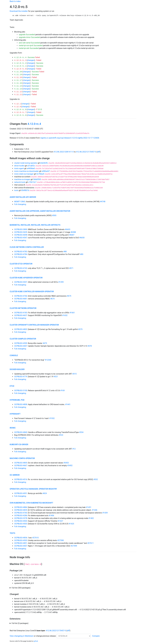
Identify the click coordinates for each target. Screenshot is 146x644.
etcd (12, 386)
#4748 (103, 202)
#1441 (68, 404)
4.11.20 (18, 72)
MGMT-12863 (20, 202)
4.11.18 (18, 78)
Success (31, 57)
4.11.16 (18, 83)
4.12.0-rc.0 (20, 69)
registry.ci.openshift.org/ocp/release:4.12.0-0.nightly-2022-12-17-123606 (70, 138)
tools (16, 190)
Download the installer (19, 11)
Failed (37, 57)
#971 (71, 268)
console (14, 355)
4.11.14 (18, 86)
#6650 (82, 238)
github (36, 641)
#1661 (72, 313)
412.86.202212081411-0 (64, 152)
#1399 (61, 282)
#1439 (105, 513)
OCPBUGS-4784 (21, 254)
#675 (69, 296)
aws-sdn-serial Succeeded (29, 43)
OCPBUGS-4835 (21, 510)
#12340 (48, 360)
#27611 (91, 543)
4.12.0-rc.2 (20, 63)
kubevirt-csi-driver (19, 444)
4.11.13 (18, 89)
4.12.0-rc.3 (20, 60)
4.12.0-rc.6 (20, 115)
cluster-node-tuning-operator (26, 163)
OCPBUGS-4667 (21, 466)
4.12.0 (18, 107)
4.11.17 (18, 80)
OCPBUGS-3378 (21, 518)
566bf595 (37, 179)
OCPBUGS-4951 (21, 493)
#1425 (71, 524)
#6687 (72, 235)
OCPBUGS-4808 (21, 404)
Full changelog (20, 204)
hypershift (15, 414)
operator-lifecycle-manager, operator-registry (33, 489)
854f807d (25, 190)
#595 (54, 215)
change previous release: (46, 636)
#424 (45, 493)
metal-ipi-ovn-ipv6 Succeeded (31, 45)
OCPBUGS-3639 (21, 232)
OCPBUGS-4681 (21, 299)
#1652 (65, 315)
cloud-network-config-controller (27, 247)
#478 (90, 346)
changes (31, 60)
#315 (74, 374)
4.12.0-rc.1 (20, 66)
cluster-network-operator (23, 308)
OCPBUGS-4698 (21, 235)
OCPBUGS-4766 (21, 296)
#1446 (95, 510)
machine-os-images (22, 179)
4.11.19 (18, 75)
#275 (80, 329)
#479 (45, 343)
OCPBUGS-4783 (21, 252)
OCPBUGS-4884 (21, 507)
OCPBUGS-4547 (21, 238)
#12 (74, 449)
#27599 (74, 546)
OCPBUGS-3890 (21, 229)
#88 (65, 252)
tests (12, 533)
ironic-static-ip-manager (24, 174)
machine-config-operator (22, 458)
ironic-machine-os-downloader (27, 171)
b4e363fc (44, 163)
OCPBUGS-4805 (21, 463)
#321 (56, 377)
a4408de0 (31, 168)
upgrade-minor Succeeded (29, 37)
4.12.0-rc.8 (20, 110)
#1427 (60, 521)
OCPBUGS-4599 (21, 343)
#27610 (36, 538)
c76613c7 (32, 182)
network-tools (20, 182)
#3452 (70, 466)
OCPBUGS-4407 (21, 346)
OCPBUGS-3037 (21, 282)
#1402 (91, 518)
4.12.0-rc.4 (20, 58)
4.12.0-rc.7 (20, 112)
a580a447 (46, 171)
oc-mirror (15, 475)
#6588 (73, 232)
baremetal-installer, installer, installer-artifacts (35, 225)
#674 (52, 299)
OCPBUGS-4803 (21, 329)
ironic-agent (19, 168)
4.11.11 (18, 95)
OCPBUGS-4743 (21, 268)
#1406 (51, 516)
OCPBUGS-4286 (21, 516)
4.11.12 (18, 92)
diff (99, 152)
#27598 (61, 540)
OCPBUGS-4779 (21, 377)
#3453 (66, 463)
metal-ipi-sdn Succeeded (29, 48)
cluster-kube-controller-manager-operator (32, 292)
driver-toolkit (19, 166)
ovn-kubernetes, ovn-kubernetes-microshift (31, 503)
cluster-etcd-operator (21, 264)
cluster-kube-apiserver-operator (26, 278)
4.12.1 (18, 104)
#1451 (89, 507)
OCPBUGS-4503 (21, 521)
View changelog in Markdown (22, 636)
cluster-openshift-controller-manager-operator (34, 325)
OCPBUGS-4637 (21, 315)
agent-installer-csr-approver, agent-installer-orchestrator (40, 211)
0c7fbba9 (40, 174)
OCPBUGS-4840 (21, 432)
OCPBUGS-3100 (21, 390)
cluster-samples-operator (23, 339)
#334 (81, 432)
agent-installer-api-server (23, 197)
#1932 (52, 418)
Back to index (15, 1)
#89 (82, 254)
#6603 (68, 229)
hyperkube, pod (17, 400)
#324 (61, 435)
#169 (63, 390)
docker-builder (17, 369)
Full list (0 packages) (20, 623)
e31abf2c (31, 166)
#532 (96, 479)
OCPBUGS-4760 (21, 513)
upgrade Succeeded (27, 35)
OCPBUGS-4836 (21, 538)
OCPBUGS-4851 (21, 543)
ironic (13, 428)
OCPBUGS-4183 (21, 313)
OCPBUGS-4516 (21, 479)
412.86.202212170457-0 (86, 152)
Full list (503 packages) (21, 588)
